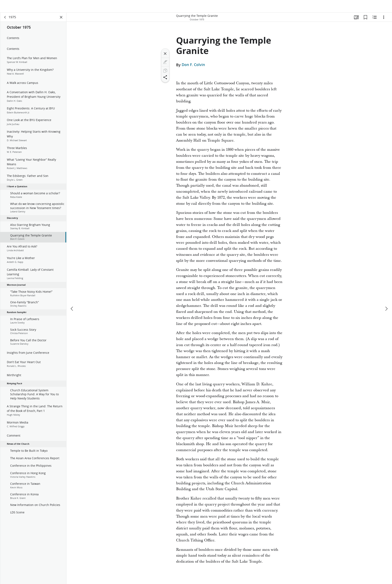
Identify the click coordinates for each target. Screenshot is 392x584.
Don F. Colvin (193, 67)
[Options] (384, 20)
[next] (386, 296)
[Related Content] (375, 20)
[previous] (72, 296)
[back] (5, 20)
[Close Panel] (61, 20)
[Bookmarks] (365, 20)
